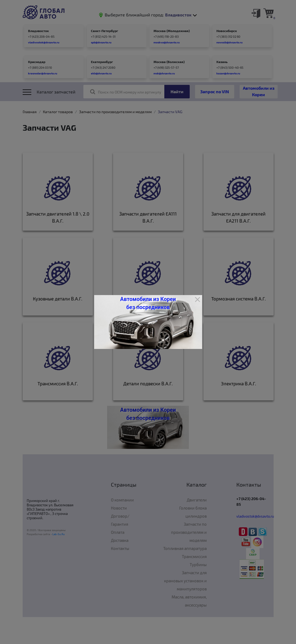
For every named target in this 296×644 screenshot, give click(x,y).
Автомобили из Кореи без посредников (148, 303)
